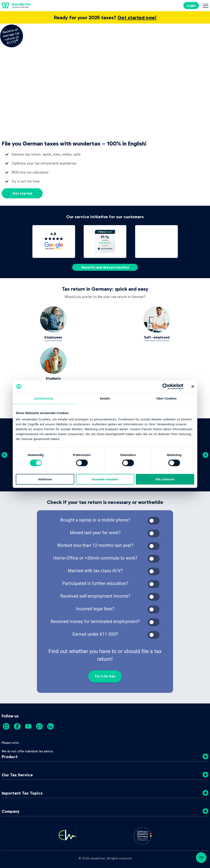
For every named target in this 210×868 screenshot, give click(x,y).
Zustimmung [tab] (44, 398)
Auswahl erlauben (105, 479)
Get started (22, 193)
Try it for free (105, 676)
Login (191, 5)
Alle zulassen (165, 479)
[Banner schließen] (193, 386)
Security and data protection (105, 267)
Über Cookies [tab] (167, 398)
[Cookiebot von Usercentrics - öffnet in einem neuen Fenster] (165, 386)
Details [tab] (105, 398)
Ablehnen (45, 479)
